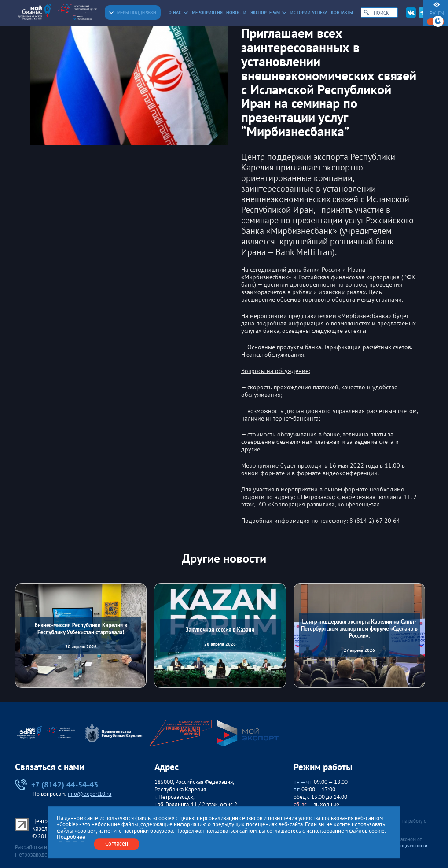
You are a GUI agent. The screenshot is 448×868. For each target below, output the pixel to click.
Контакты (342, 13)
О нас (178, 13)
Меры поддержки (133, 13)
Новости (236, 13)
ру (433, 13)
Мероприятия (207, 13)
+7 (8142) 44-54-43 (57, 785)
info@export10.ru (90, 794)
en (441, 13)
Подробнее (71, 838)
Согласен (117, 844)
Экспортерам (269, 13)
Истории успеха (309, 13)
